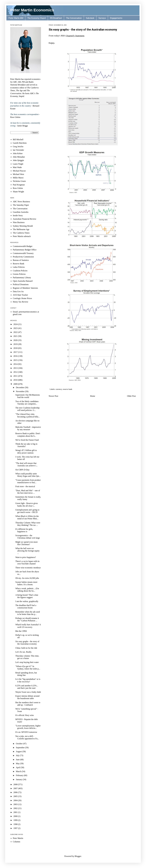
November (20, 391)
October (19, 744)
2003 (16, 804)
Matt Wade (17, 167)
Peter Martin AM (16, 18)
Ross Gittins (18, 188)
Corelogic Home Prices (22, 298)
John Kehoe (18, 153)
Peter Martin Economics (32, 10)
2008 (16, 784)
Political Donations (21, 284)
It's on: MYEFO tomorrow (26, 732)
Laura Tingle (18, 164)
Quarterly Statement (75, 36)
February (20, 775)
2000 (16, 816)
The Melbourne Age (21, 229)
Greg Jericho (18, 147)
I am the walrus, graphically (27, 601)
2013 (16, 368)
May (18, 763)
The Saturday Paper (21, 205)
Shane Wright (18, 192)
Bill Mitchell (18, 139)
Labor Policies (19, 267)
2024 (16, 324)
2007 (16, 788)
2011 (16, 376)
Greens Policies (19, 274)
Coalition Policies (20, 271)
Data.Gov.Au (18, 291)
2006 (16, 792)
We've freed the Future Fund (27, 440)
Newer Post (53, 396)
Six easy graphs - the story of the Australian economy (83, 30)
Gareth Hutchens (20, 143)
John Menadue (19, 157)
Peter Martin (18, 838)
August (19, 751)
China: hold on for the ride (26, 648)
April (18, 767)
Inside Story (18, 215)
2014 (16, 364)
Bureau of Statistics (21, 260)
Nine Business (19, 222)
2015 (16, 360)
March (19, 771)
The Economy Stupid (37, 18)
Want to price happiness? (26, 557)
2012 (16, 372)
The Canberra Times (21, 233)
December (20, 387)
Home (93, 396)
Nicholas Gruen (19, 181)
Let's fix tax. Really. (24, 652)
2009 (16, 384)
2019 (16, 344)
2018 (16, 348)
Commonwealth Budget (23, 246)
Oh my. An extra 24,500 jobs (27, 578)
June (18, 760)
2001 (16, 812)
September (20, 748)
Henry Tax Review (20, 302)
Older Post (131, 396)
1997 (16, 828)
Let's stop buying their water (27, 662)
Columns (17, 842)
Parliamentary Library (22, 278)
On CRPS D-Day (22, 470)
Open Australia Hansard (23, 281)
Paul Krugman (19, 185)
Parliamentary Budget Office (25, 250)
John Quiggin (18, 160)
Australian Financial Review (25, 219)
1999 (16, 820)
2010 (16, 380)
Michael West (18, 174)
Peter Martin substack (22, 236)
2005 (16, 796)
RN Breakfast (56, 18)
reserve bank (68, 389)
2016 (16, 356)
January (19, 779)
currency (59, 389)
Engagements (116, 18)
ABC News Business (21, 202)
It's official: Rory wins (25, 715)
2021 (16, 336)
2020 (16, 340)
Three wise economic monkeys (28, 568)
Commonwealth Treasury (23, 253)
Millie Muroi (18, 178)
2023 (16, 328)
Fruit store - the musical (25, 486)
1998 (16, 824)
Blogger (78, 856)
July (18, 755)
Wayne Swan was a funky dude (28, 692)
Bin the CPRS (21, 631)
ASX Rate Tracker (20, 295)
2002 (16, 808)
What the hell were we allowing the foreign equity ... (27, 551)
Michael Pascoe (19, 171)
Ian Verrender (18, 150)
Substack (90, 18)
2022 (16, 332)
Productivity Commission (23, 257)
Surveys (102, 18)
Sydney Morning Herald (23, 226)
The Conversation (74, 18)
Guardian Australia (21, 212)
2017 (16, 352)
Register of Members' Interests (25, 288)
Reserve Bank (19, 264)
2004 (16, 800)
